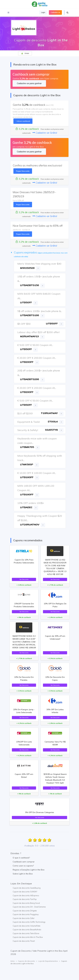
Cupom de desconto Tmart (24, 941)
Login (43, 12)
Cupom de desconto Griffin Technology (29, 922)
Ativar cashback (23, 121)
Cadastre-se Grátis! (45, 133)
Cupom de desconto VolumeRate (27, 926)
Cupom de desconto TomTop (25, 899)
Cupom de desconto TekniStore (26, 933)
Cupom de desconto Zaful (23, 918)
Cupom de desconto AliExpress (26, 895)
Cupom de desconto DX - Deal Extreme (29, 907)
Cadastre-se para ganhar (29, 83)
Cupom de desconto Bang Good (26, 903)
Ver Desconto (24, 579)
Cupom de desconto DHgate (25, 911)
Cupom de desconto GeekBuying (27, 888)
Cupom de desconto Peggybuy (26, 914)
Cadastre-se (55, 12)
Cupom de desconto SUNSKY (25, 892)
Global (25, 53)
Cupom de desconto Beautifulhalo (27, 930)
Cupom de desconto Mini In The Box (28, 937)
